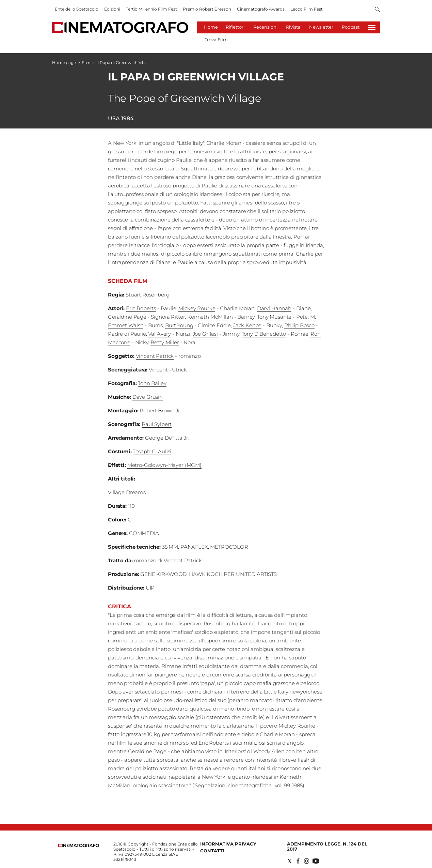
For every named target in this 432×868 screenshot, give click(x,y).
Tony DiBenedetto (264, 334)
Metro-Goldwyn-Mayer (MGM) (164, 465)
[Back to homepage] (79, 846)
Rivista (293, 27)
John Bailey (152, 383)
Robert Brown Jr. (160, 410)
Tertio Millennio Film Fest (151, 9)
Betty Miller (165, 342)
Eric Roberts (141, 308)
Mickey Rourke (197, 308)
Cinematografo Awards (261, 9)
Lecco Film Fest (307, 9)
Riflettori (235, 27)
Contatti (212, 851)
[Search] (377, 10)
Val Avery (159, 334)
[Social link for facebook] (298, 861)
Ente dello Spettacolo (77, 9)
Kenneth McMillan (210, 317)
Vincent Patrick (155, 356)
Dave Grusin (148, 397)
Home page (64, 63)
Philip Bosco (299, 325)
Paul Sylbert (157, 424)
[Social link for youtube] (316, 861)
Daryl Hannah (274, 308)
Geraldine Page (127, 317)
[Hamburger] (372, 27)
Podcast (351, 27)
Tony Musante (274, 317)
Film (86, 63)
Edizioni (112, 9)
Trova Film (216, 40)
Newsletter (321, 27)
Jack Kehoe (247, 325)
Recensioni (266, 27)
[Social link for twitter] (290, 861)
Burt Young (179, 325)
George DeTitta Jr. (167, 438)
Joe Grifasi (205, 334)
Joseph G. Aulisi (152, 451)
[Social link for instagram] (307, 861)
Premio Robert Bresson (207, 9)
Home (211, 27)
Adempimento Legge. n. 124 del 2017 (327, 846)
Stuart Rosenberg (148, 295)
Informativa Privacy (228, 844)
